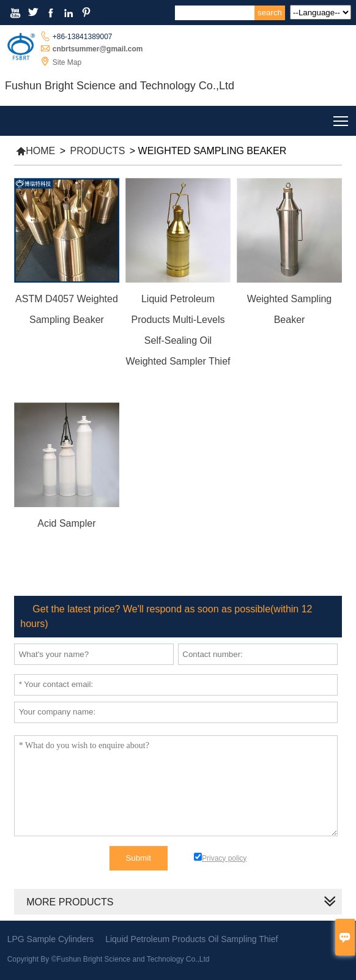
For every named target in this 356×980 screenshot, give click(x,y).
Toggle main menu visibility (342, 118)
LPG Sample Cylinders (51, 939)
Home (35, 151)
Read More (66, 336)
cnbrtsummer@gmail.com (98, 49)
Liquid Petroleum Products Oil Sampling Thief (191, 939)
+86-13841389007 (83, 37)
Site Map (67, 62)
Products (98, 151)
